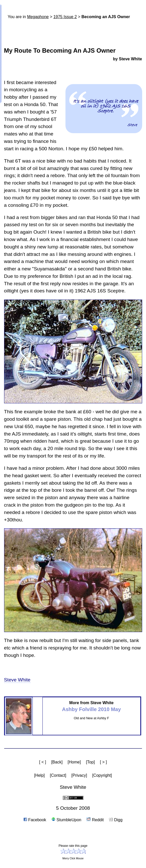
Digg (116, 820)
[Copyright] (102, 775)
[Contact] (58, 775)
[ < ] (43, 762)
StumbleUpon (66, 820)
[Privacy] (79, 775)
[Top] (90, 762)
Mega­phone (38, 17)
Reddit (95, 820)
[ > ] (103, 762)
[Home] (74, 762)
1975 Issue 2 (65, 17)
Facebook (35, 820)
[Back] (57, 762)
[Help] (39, 775)
